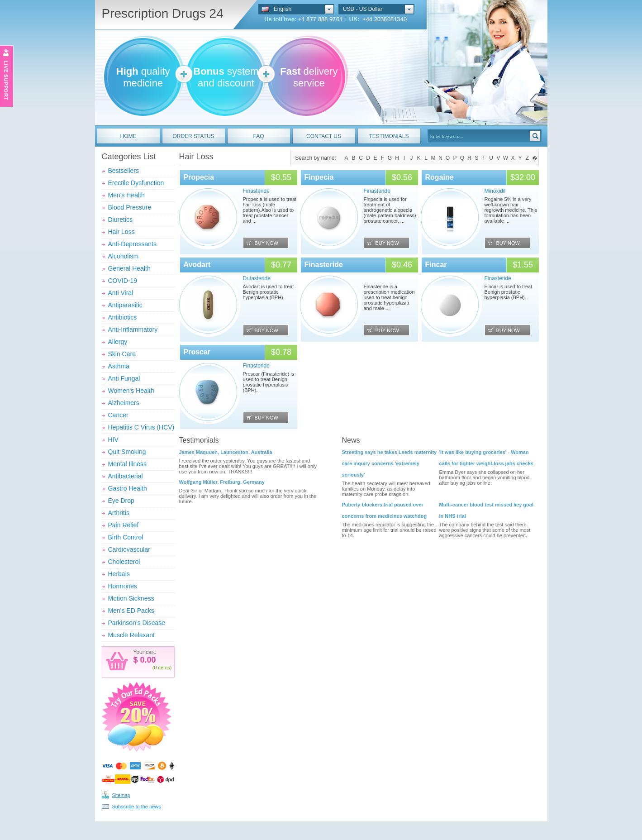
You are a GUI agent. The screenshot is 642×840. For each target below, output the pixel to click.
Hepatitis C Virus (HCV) (141, 427)
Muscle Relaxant (132, 635)
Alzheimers (124, 403)
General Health (129, 268)
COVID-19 (123, 281)
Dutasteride (257, 278)
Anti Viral (121, 293)
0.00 (147, 660)
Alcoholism (124, 256)
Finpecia (319, 177)
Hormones (123, 586)
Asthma (119, 366)
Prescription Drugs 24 (163, 13)
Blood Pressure (130, 207)
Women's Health (131, 391)
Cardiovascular (129, 549)
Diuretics (120, 220)
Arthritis (119, 513)
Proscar (197, 352)
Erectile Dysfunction (136, 183)
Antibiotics (123, 317)
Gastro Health (128, 488)
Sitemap (121, 795)
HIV (113, 439)
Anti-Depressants (132, 244)
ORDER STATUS (193, 136)
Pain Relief (124, 525)
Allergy (118, 342)
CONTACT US (324, 136)
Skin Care (122, 354)
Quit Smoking (127, 452)
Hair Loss (121, 232)
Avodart (197, 265)
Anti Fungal (124, 378)
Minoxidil (495, 191)
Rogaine (440, 177)
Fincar (436, 265)
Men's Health (126, 195)
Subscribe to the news (137, 807)
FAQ (258, 136)
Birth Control (126, 537)
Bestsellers (124, 171)
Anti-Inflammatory (133, 329)
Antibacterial (126, 476)
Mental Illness (128, 464)
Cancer (118, 415)
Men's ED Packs (131, 611)
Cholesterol (124, 562)
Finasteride (256, 191)
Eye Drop (121, 501)
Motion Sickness (131, 598)
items (164, 668)
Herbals (119, 574)
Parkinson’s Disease (137, 623)
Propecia (199, 177)
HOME (128, 136)
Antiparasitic (125, 305)
